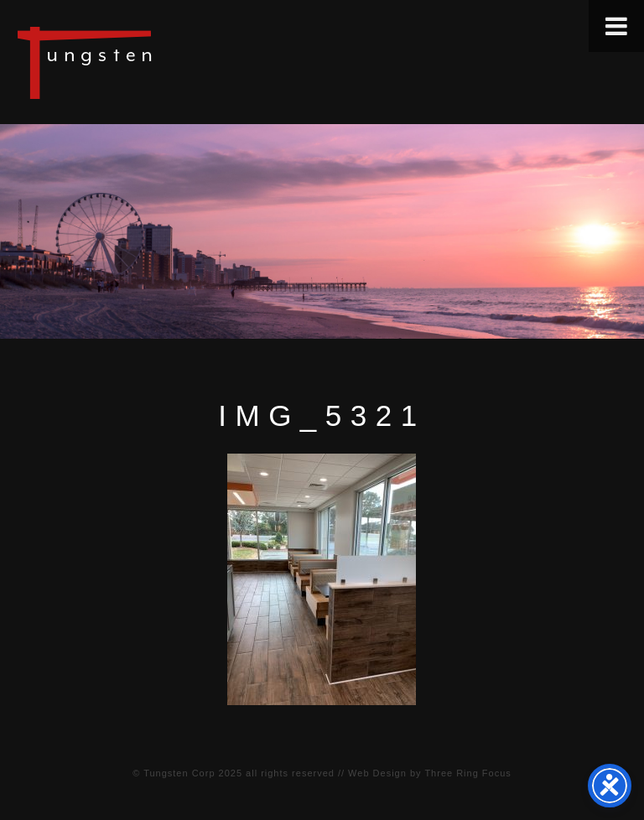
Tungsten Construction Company (143, 62)
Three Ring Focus (467, 773)
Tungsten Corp (179, 773)
